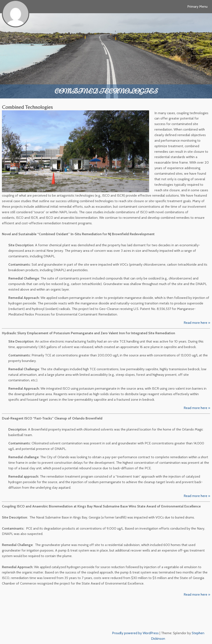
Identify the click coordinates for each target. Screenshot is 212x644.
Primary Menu (197, 6)
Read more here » (197, 323)
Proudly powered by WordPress (135, 633)
